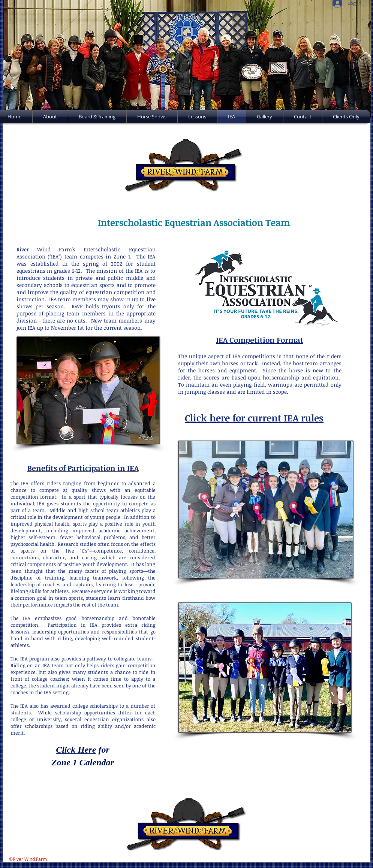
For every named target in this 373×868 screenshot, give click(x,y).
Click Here (76, 750)
